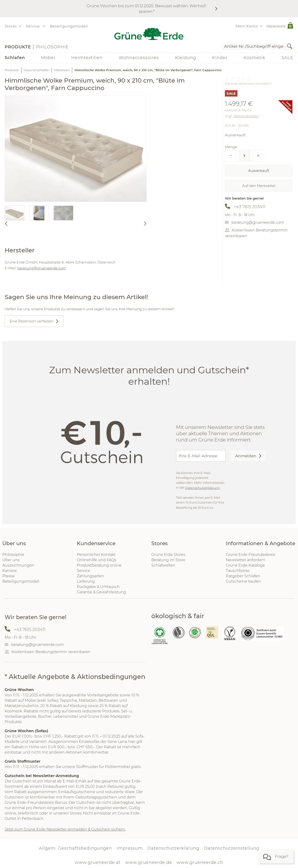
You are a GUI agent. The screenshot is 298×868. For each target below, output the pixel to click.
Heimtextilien (87, 58)
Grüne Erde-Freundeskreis (251, 555)
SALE (287, 58)
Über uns (11, 560)
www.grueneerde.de (149, 862)
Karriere (10, 571)
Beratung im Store (168, 560)
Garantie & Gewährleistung (101, 592)
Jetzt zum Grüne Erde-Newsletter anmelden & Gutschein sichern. (65, 829)
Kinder (220, 58)
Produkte (18, 47)
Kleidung (186, 58)
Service (83, 571)
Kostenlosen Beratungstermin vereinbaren (51, 652)
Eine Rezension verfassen (31, 321)
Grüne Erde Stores (168, 555)
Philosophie (52, 47)
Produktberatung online (99, 565)
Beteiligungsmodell (69, 26)
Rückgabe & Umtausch (98, 587)
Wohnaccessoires (139, 58)
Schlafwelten (163, 565)
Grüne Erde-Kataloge (245, 565)
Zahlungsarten (90, 576)
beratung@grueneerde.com (258, 222)
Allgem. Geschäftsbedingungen (75, 848)
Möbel (48, 58)
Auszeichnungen (18, 565)
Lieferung (86, 581)
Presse (8, 576)
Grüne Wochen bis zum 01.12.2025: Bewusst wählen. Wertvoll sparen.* (146, 8)
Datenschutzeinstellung (232, 848)
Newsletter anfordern (246, 560)
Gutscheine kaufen (243, 581)
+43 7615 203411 (249, 207)
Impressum (130, 848)
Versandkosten (246, 116)
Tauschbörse (238, 571)
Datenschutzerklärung (203, 488)
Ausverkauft (259, 171)
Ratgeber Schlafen (243, 576)
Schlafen (15, 58)
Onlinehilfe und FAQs (97, 560)
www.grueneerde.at (98, 862)
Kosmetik (254, 58)
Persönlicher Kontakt (96, 555)
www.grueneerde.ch (200, 862)
